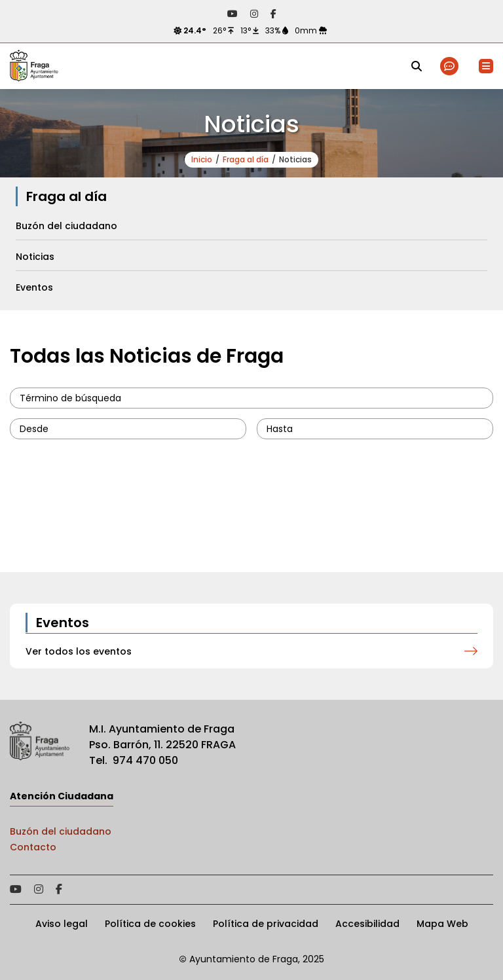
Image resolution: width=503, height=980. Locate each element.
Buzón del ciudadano (61, 831)
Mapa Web (442, 924)
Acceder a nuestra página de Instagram (254, 14)
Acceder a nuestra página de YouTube (233, 14)
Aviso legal (62, 924)
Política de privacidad (266, 924)
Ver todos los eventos (79, 651)
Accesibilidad (367, 924)
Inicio (202, 159)
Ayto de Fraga (34, 66)
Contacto (33, 847)
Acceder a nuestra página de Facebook (273, 14)
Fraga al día (246, 159)
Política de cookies (150, 924)
